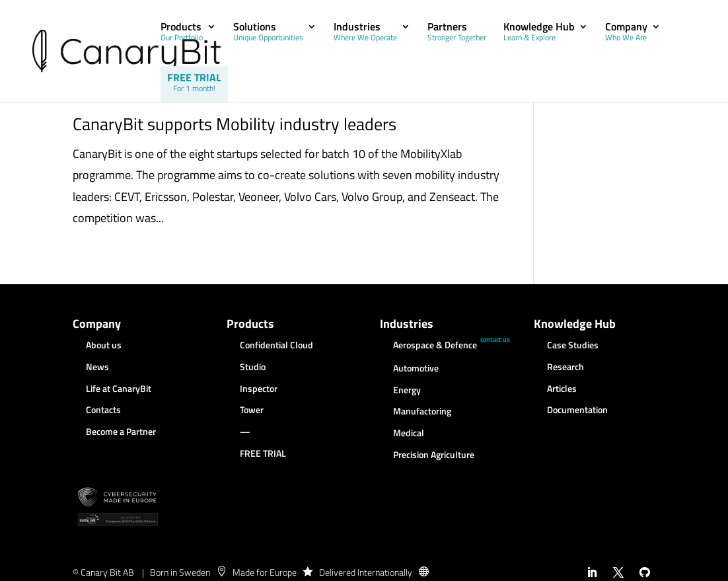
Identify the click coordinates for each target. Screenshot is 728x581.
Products (182, 33)
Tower (252, 410)
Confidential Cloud (276, 346)
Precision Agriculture (434, 455)
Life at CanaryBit (119, 389)
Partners (457, 33)
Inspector (259, 389)
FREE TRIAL (194, 82)
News (97, 368)
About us (104, 346)
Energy (407, 391)
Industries (365, 33)
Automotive (416, 369)
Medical (409, 434)
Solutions (268, 33)
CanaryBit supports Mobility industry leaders (235, 124)
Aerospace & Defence (435, 346)
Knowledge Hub (539, 33)
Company (626, 33)
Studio (253, 368)
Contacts (103, 410)
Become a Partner (121, 432)
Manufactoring (422, 412)
